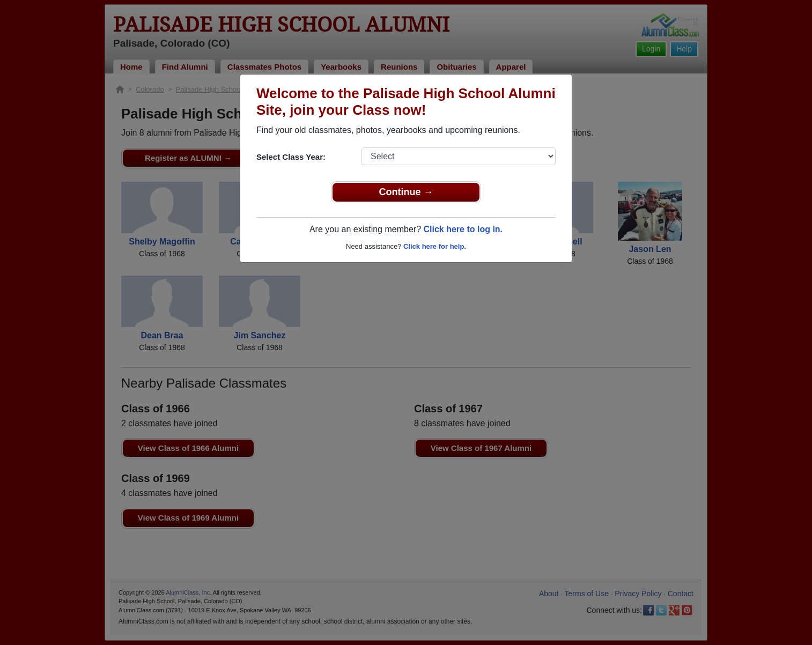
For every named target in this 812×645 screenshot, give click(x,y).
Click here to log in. (463, 229)
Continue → (406, 192)
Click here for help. (435, 246)
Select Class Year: (291, 157)
